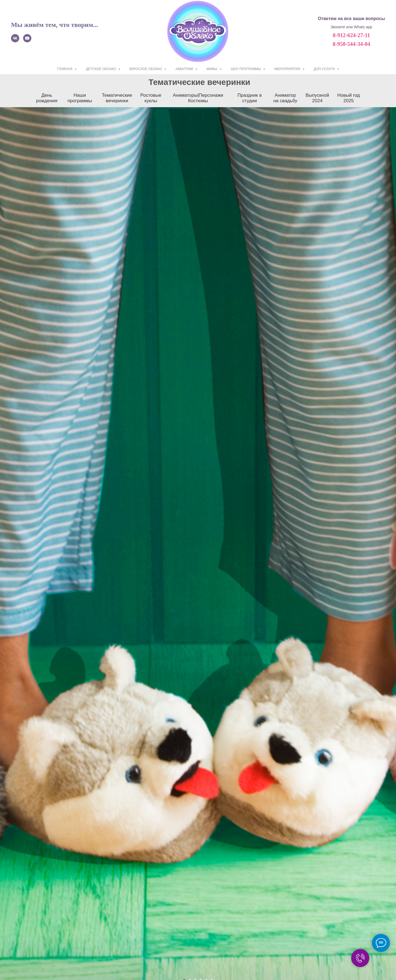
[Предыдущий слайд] (16, 513)
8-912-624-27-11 (351, 35)
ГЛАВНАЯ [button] (65, 69)
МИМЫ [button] (212, 69)
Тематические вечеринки (117, 98)
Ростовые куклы (151, 98)
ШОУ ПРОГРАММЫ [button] (246, 69)
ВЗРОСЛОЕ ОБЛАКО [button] (146, 69)
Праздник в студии (249, 98)
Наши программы (80, 98)
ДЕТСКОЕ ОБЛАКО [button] (101, 69)
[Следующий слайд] (380, 513)
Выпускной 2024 (317, 98)
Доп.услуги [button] (325, 69)
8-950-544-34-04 (352, 44)
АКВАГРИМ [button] (185, 69)
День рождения (47, 98)
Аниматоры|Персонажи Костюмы (198, 98)
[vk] (15, 41)
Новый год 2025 (348, 98)
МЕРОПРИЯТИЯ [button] (288, 69)
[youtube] (27, 41)
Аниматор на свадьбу (285, 98)
